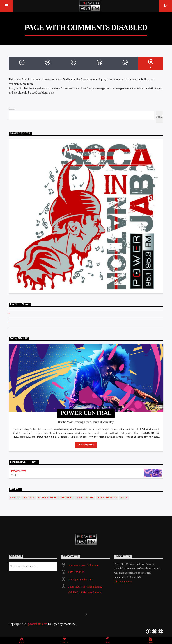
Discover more (123, 582)
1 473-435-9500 (76, 573)
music (90, 498)
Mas (79, 498)
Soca (124, 498)
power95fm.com (38, 624)
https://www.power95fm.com (83, 565)
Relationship (107, 498)
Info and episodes (86, 445)
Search (12, 109)
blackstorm (47, 498)
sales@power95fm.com (80, 580)
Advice (15, 498)
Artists (29, 498)
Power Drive (18, 471)
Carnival (66, 498)
